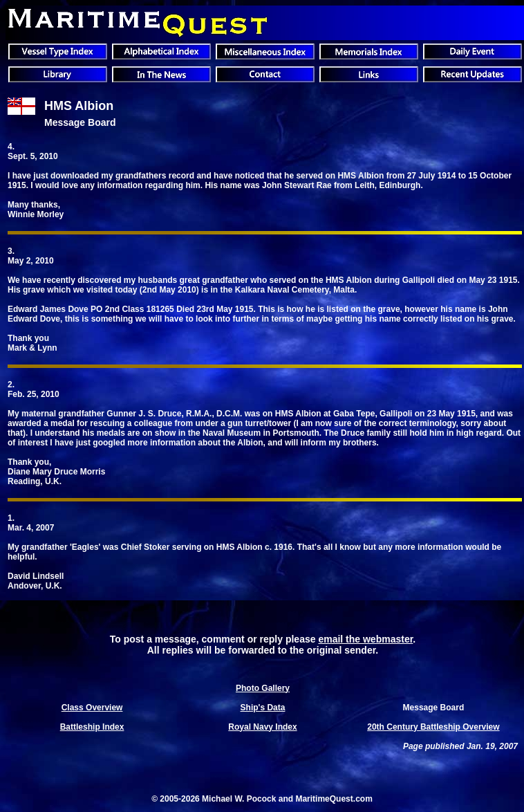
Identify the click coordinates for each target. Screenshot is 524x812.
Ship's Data (263, 708)
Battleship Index (92, 727)
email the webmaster (365, 639)
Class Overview (92, 708)
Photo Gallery (263, 688)
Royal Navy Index (262, 727)
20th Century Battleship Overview (433, 727)
